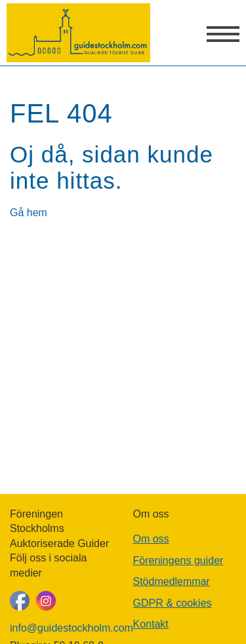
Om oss (151, 539)
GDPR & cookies (173, 603)
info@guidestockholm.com (62, 628)
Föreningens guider (178, 560)
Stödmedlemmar (172, 581)
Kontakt (151, 624)
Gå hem (29, 213)
